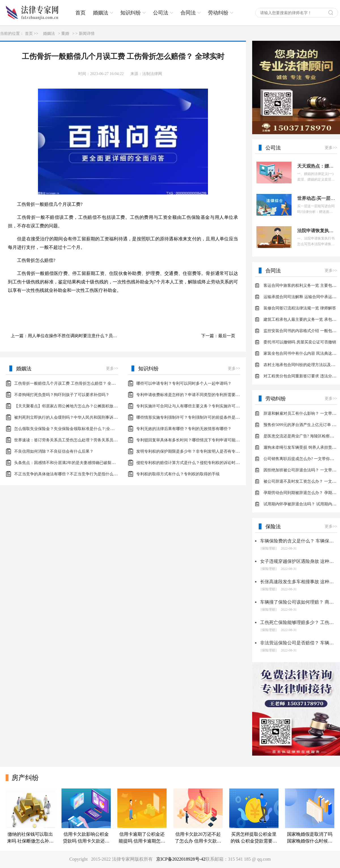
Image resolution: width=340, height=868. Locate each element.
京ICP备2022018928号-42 (181, 859)
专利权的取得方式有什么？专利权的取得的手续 (178, 474)
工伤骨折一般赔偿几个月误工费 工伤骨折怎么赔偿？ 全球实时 (69, 383)
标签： (15, 303)
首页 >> (32, 34)
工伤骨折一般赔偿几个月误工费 (54, 303)
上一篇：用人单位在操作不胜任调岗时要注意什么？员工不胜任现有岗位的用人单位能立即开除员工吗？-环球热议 (67, 336)
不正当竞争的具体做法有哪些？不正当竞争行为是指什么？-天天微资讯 (76, 474)
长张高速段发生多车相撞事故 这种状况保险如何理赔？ (299, 582)
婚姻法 (101, 13)
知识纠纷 (131, 13)
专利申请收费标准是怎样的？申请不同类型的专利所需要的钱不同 (194, 395)
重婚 (65, 34)
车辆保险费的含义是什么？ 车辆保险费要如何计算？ (299, 541)
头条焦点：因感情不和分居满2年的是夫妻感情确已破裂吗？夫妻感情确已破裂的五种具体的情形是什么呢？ (108, 463)
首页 (80, 13)
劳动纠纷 (218, 13)
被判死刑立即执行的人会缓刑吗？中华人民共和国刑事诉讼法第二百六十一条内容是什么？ (93, 417)
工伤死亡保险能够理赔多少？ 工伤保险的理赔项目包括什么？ (299, 622)
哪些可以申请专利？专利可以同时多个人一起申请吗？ (184, 383)
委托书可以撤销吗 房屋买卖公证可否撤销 (300, 342)
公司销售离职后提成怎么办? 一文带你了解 (301, 459)
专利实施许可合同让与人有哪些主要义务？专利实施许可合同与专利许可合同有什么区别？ (216, 406)
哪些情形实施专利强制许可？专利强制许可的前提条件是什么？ (192, 417)
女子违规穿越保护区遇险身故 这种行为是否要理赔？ (299, 561)
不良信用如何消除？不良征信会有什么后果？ (54, 451)
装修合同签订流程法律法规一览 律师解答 (300, 308)
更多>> (112, 368)
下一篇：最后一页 (218, 336)
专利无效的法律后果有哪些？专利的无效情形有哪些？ (184, 429)
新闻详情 (87, 34)
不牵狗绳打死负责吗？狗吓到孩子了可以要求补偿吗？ (62, 395)
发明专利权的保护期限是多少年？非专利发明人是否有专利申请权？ (196, 451)
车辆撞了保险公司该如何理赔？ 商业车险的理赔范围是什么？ (299, 602)
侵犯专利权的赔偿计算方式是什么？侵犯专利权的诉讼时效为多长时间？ (200, 463)
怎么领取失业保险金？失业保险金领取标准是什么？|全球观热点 (70, 429)
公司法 (161, 13)
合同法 (188, 13)
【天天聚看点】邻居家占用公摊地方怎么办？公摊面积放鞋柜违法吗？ (76, 406)
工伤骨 (94, 303)
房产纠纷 (25, 778)
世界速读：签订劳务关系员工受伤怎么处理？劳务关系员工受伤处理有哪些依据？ (86, 440)
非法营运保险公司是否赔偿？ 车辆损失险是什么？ (299, 643)
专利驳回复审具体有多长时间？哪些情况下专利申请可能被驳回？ (194, 440)
